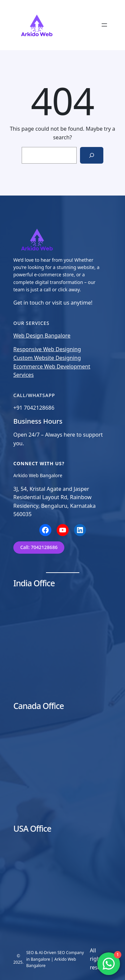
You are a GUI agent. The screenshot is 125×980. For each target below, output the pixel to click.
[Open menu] (104, 25)
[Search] (92, 155)
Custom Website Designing (47, 358)
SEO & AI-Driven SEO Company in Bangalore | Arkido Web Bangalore (55, 959)
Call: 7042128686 (39, 547)
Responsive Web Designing (47, 349)
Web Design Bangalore (42, 336)
